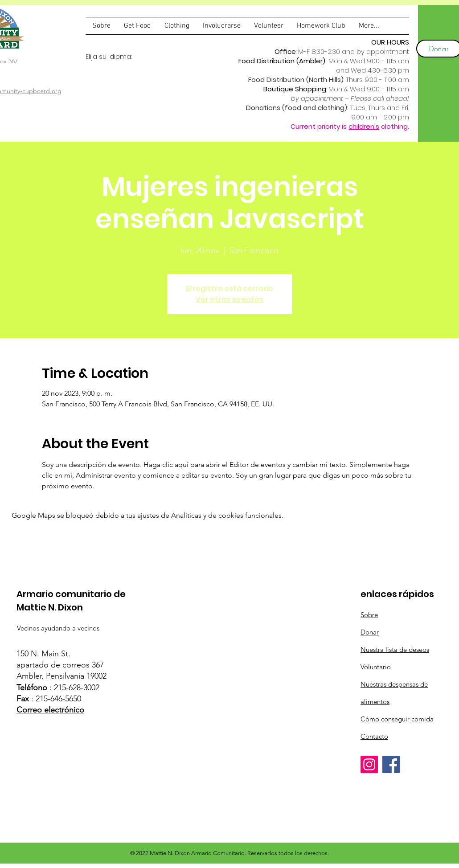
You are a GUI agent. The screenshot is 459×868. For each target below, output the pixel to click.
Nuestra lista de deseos (395, 649)
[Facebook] (391, 764)
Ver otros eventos (229, 299)
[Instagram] (369, 764)
